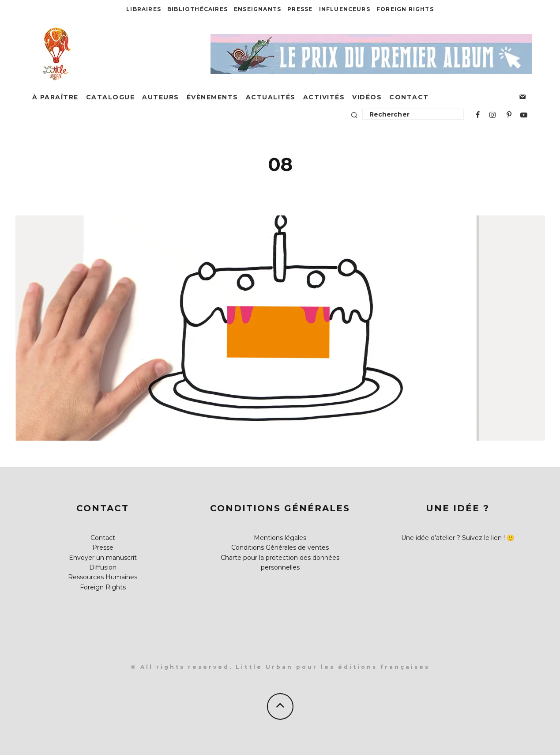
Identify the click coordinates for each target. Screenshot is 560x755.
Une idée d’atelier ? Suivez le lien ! (453, 538)
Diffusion (103, 567)
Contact (409, 97)
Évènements (212, 97)
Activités (324, 97)
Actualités (271, 97)
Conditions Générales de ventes (280, 547)
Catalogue (111, 97)
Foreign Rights (405, 9)
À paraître (55, 97)
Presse (300, 9)
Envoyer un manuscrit (103, 558)
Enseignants (257, 9)
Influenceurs (345, 9)
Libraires (144, 9)
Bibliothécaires (197, 9)
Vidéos (367, 97)
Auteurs (161, 97)
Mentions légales (280, 538)
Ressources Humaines (103, 577)
